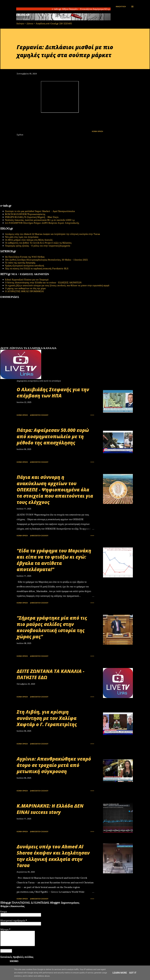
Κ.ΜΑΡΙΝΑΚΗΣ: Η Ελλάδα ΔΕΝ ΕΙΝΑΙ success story (50, 809)
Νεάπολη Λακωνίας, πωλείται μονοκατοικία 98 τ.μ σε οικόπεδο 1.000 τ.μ (40, 220)
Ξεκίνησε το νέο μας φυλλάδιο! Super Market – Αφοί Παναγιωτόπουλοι (40, 211)
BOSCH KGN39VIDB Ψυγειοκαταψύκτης (25, 214)
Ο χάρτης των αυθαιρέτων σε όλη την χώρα (25, 288)
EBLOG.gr (23, 15)
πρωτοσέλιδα (15, 345)
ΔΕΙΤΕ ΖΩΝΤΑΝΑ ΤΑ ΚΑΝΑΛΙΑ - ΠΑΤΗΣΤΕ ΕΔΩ (51, 674)
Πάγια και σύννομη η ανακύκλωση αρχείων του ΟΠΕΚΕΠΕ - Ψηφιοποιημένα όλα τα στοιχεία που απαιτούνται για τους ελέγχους (55, 490)
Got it (133, 973)
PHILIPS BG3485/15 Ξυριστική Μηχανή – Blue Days (32, 217)
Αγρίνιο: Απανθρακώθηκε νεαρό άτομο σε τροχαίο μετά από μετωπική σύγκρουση (54, 765)
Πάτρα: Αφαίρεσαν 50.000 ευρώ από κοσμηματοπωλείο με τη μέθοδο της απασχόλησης (53, 436)
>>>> (92, 415)
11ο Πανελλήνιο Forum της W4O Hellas (25, 257)
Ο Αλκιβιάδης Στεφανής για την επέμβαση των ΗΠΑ (53, 393)
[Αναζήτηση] (121, 7)
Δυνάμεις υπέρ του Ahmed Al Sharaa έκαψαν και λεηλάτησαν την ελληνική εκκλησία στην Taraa (52, 234)
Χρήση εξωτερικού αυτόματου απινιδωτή (24, 266)
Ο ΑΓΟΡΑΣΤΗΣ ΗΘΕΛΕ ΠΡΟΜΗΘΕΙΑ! (24, 291)
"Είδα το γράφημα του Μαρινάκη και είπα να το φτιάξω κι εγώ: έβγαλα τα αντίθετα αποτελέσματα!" (54, 560)
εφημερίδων (23, 345)
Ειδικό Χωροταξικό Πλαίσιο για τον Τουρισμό (27, 280)
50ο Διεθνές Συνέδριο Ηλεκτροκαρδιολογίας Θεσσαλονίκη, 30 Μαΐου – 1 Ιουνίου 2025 (46, 260)
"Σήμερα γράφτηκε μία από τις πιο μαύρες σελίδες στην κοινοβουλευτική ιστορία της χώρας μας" (52, 627)
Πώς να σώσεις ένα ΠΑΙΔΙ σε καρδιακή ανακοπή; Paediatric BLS (37, 268)
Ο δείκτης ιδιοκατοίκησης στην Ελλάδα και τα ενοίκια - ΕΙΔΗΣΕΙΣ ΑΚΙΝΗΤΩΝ (43, 282)
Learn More (120, 973)
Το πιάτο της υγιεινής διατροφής (20, 263)
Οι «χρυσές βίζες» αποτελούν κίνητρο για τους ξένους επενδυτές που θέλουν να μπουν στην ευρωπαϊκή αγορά (57, 285)
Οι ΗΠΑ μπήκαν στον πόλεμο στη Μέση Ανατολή (29, 240)
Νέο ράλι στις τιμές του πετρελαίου (22, 237)
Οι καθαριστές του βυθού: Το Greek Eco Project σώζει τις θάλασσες (38, 243)
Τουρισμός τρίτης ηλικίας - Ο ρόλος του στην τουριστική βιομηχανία (38, 246)
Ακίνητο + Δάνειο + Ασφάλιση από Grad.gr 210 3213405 (44, 23)
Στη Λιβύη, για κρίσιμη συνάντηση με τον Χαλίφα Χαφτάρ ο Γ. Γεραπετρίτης (47, 718)
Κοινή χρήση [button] (97, 131)
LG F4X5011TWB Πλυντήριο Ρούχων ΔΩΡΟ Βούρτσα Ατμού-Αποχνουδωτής (42, 223)
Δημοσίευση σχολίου (39, 415)
